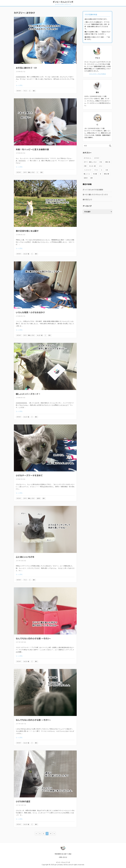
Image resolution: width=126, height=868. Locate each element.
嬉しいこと (87, 174)
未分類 (95, 174)
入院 (107, 170)
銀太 (34, 91)
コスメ (100, 166)
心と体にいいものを (25, 557)
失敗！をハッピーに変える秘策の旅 (32, 149)
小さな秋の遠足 (23, 801)
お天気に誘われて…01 (26, 68)
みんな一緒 (26, 254)
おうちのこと (88, 158)
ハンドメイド (88, 170)
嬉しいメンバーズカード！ (28, 394)
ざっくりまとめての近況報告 (93, 190)
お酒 (85, 166)
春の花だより (87, 200)
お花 (101, 162)
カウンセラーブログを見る (97, 74)
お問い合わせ (63, 857)
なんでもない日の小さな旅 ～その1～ (33, 720)
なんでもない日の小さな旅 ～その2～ (33, 639)
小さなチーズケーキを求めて (29, 475)
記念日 (39, 498)
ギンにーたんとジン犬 (63, 3)
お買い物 (107, 162)
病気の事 (107, 174)
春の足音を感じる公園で (27, 231)
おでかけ (19, 91)
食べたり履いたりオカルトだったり (95, 195)
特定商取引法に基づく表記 (63, 854)
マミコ (25, 91)
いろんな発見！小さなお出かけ (30, 312)
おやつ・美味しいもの (29, 172)
